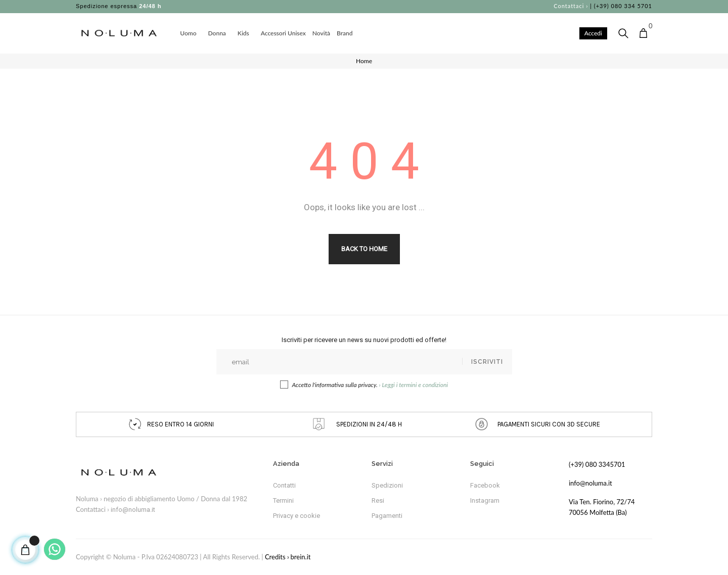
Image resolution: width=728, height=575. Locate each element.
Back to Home (364, 249)
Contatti (284, 485)
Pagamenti (387, 516)
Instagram (485, 500)
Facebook (485, 485)
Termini (283, 500)
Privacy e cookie (297, 516)
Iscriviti (487, 362)
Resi (378, 500)
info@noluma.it (133, 510)
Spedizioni (387, 485)
